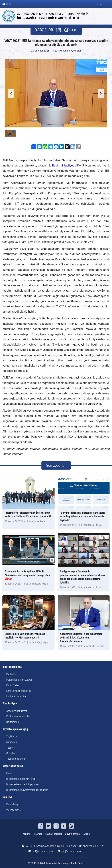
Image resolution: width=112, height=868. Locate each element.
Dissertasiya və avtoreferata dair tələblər (27, 790)
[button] (101, 93)
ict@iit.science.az (43, 851)
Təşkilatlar (12, 736)
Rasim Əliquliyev (63, 165)
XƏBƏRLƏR (44, 30)
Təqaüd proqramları (16, 759)
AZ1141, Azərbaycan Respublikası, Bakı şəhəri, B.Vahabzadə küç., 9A (65, 846)
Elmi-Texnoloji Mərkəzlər (19, 691)
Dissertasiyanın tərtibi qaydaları (22, 784)
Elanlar (10, 773)
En (7, 4)
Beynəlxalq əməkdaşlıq (15, 729)
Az (4, 4)
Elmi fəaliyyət (10, 704)
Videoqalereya (13, 810)
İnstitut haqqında (12, 667)
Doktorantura (13, 722)
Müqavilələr (12, 742)
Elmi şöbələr (13, 685)
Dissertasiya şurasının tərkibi (21, 779)
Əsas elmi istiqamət (17, 711)
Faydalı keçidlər (53, 834)
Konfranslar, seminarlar (18, 716)
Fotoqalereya (13, 804)
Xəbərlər (27, 834)
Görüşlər (11, 753)
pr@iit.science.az (72, 851)
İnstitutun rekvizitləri (17, 696)
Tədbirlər (11, 748)
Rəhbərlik (11, 674)
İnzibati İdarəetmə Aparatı (19, 680)
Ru (10, 4)
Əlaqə (87, 834)
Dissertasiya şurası (13, 766)
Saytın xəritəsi (73, 834)
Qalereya (7, 797)
